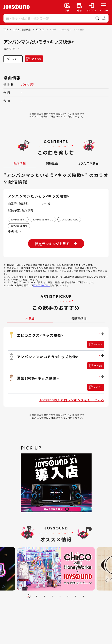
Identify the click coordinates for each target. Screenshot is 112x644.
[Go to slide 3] (44, 596)
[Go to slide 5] (60, 596)
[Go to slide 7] (76, 596)
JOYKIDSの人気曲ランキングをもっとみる (72, 400)
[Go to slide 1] (29, 596)
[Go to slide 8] (84, 596)
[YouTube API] (42, 285)
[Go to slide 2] (37, 596)
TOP (6, 29)
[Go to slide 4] (52, 596)
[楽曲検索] (67, 7)
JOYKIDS (40, 29)
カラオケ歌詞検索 (22, 29)
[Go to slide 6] (68, 596)
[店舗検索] (79, 7)
